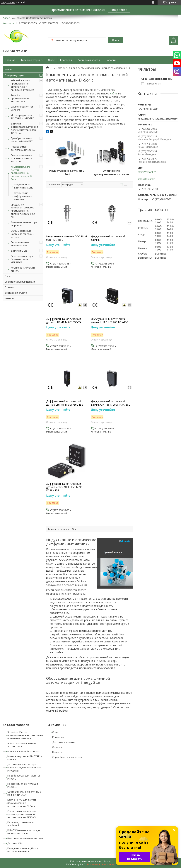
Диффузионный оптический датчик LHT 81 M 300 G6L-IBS (65, 403)
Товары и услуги (30, 60)
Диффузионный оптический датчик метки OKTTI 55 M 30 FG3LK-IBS (64, 487)
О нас (51, 60)
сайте (114, 93)
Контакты (66, 60)
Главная (10, 60)
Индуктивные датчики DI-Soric (23, 186)
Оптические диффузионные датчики (23, 196)
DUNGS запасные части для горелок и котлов (22, 234)
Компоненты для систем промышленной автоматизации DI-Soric (22, 173)
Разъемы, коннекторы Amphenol (24, 224)
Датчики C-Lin (19, 251)
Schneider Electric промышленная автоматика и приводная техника (22, 85)
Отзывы (9, 287)
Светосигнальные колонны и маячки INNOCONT (22, 158)
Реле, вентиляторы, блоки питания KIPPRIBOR (22, 259)
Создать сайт (8, 3)
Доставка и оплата (89, 60)
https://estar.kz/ (147, 172)
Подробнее (119, 10)
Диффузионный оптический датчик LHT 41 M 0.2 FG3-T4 (64, 321)
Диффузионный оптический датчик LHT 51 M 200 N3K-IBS (110, 321)
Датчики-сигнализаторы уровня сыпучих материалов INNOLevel (24, 128)
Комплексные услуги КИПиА (23, 269)
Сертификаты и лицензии (20, 282)
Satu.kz (107, 861)
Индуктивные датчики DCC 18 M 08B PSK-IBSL (66, 238)
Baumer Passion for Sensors (22, 108)
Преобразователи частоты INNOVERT (22, 140)
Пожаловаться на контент (101, 864)
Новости (111, 60)
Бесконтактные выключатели (20, 244)
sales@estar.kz (146, 179)
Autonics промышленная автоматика (20, 98)
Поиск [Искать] (116, 40)
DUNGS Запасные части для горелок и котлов (24, 832)
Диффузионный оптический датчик (108, 238)
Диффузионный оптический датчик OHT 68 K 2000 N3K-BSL (111, 403)
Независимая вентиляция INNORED (23, 148)
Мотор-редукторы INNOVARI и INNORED (22, 117)
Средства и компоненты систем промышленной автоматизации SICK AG (23, 211)
